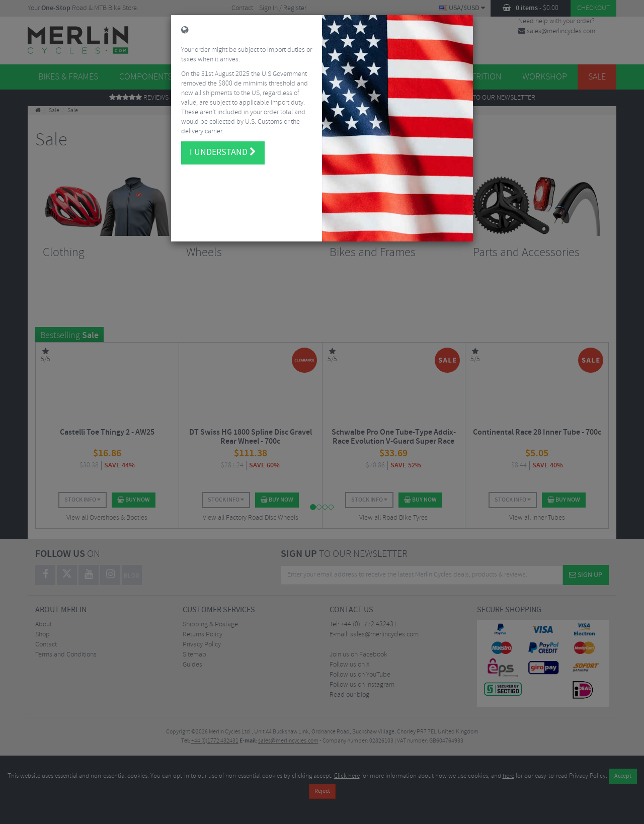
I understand (223, 146)
